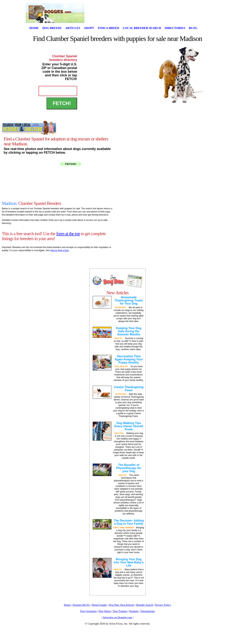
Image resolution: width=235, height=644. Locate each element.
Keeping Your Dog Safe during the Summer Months (129, 331)
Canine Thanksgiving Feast (129, 389)
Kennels (134, 611)
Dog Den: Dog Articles (122, 605)
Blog (193, 28)
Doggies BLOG (81, 605)
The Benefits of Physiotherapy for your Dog (129, 468)
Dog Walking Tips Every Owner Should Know (129, 426)
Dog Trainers (120, 611)
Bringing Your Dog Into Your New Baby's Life (129, 562)
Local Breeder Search (142, 28)
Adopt (89, 28)
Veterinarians (148, 611)
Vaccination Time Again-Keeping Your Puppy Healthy (129, 359)
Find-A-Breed (108, 28)
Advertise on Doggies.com (117, 617)
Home (34, 28)
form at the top (68, 234)
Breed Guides (99, 605)
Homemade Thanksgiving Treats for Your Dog (129, 300)
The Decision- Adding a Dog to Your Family (129, 522)
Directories (175, 28)
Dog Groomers (88, 611)
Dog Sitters (105, 611)
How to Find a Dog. (60, 250)
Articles (73, 28)
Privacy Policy (163, 605)
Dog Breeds (52, 28)
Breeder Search (145, 605)
